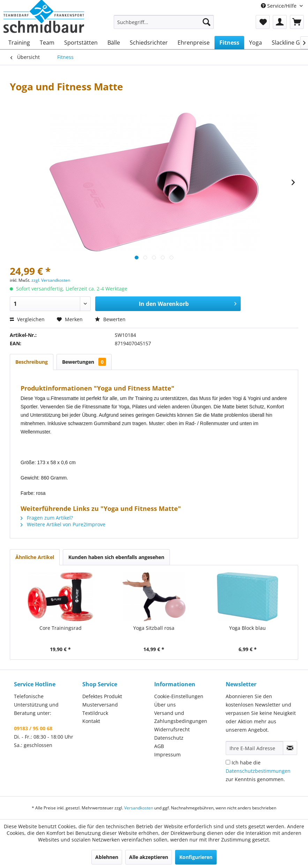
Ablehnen (107, 857)
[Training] (19, 43)
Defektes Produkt (102, 696)
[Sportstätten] (81, 43)
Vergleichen (27, 319)
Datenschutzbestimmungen (258, 771)
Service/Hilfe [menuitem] (279, 6)
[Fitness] (229, 43)
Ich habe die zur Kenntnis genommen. (258, 771)
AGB (159, 746)
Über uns (165, 705)
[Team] (47, 43)
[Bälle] (114, 43)
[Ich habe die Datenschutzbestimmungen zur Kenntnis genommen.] (228, 762)
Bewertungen (84, 362)
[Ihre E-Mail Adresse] (254, 748)
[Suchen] (206, 22)
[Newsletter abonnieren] (290, 748)
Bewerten (110, 319)
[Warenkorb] (297, 22)
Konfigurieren (196, 857)
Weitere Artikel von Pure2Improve (63, 524)
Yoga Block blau (247, 628)
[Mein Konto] (280, 22)
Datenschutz (169, 738)
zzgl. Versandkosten (51, 280)
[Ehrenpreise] (194, 43)
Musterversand (100, 705)
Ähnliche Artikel (35, 557)
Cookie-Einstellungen (179, 696)
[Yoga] (256, 43)
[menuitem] (164, 22)
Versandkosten (139, 808)
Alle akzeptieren (149, 857)
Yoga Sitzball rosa (154, 628)
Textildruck (95, 713)
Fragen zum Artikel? (47, 518)
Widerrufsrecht (172, 729)
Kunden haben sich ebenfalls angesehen (116, 557)
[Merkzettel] (263, 22)
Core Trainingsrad (61, 628)
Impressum (167, 754)
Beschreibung (32, 362)
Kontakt (91, 721)
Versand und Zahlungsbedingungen (181, 717)
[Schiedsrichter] (149, 43)
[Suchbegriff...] (164, 22)
